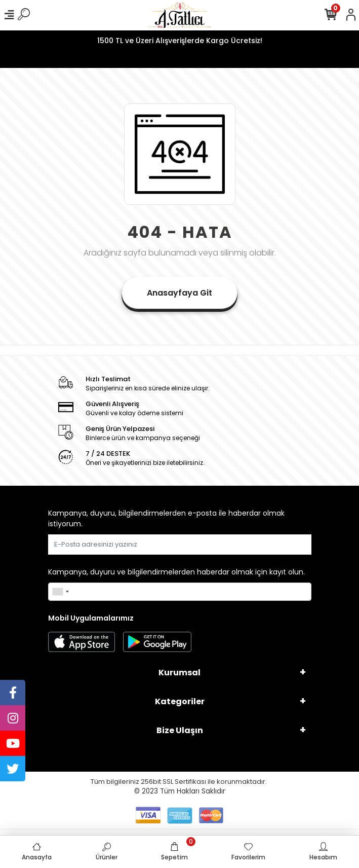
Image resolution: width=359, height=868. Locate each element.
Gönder (287, 544)
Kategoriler (180, 701)
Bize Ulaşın (180, 730)
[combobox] (60, 592)
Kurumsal (179, 673)
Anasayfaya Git (179, 293)
